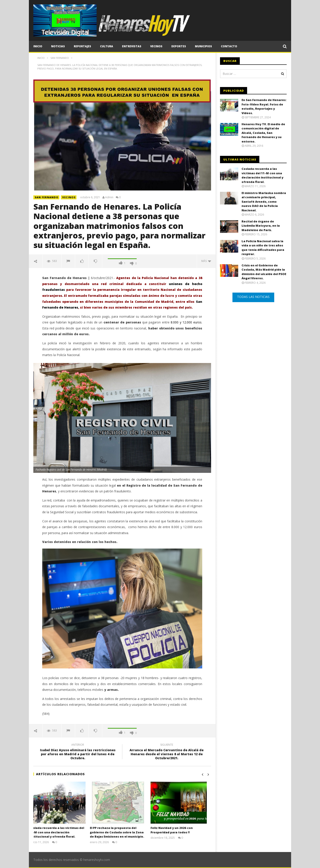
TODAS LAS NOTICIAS (253, 297)
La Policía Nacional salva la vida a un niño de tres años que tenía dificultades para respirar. (263, 248)
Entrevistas (132, 46)
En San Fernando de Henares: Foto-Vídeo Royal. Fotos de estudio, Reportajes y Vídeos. (264, 106)
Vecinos (156, 46)
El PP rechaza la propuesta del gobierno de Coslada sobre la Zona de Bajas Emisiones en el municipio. (121, 832)
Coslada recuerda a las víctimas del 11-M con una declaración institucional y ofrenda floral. (61, 832)
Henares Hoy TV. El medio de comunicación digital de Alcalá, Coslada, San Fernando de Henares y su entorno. (263, 133)
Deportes (179, 46)
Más (206, 261)
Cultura (107, 46)
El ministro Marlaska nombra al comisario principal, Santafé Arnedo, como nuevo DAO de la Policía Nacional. (264, 202)
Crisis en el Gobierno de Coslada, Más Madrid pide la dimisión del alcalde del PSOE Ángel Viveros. (264, 272)
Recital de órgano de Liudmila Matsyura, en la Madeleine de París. (261, 226)
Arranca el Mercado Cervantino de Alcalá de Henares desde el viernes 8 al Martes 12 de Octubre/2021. (167, 752)
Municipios (203, 46)
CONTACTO (229, 46)
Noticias (58, 46)
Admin (109, 197)
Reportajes (82, 46)
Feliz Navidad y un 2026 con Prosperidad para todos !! (176, 830)
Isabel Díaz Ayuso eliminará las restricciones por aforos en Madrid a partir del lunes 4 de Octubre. (78, 752)
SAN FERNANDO (47, 197)
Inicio (38, 46)
